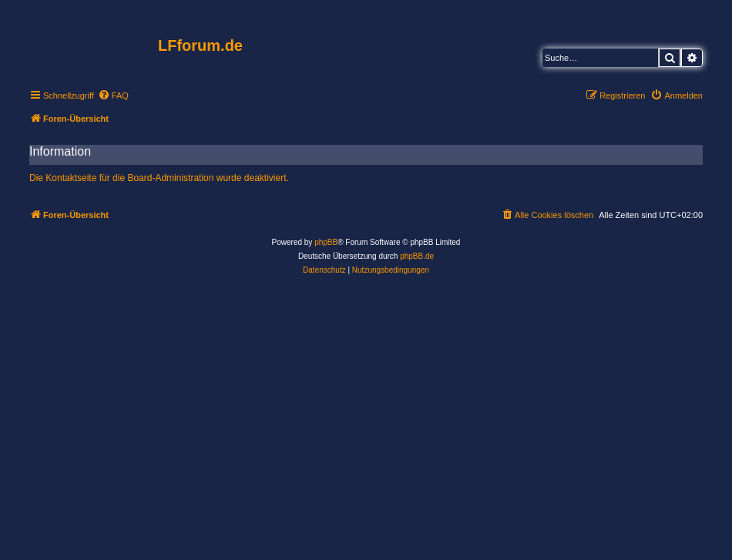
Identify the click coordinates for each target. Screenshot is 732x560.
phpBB (326, 242)
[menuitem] (113, 96)
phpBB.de (417, 256)
